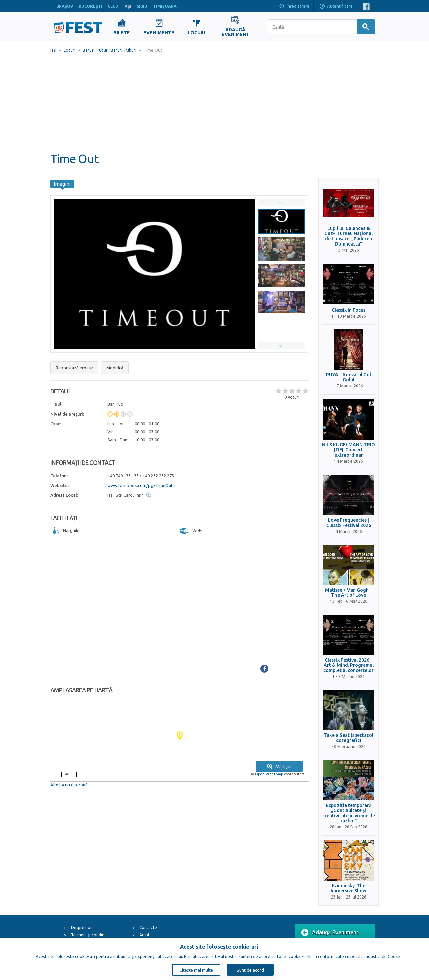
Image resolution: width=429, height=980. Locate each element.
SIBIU (142, 6)
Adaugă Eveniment (330, 933)
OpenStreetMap (269, 774)
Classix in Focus (349, 310)
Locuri (70, 50)
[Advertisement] (214, 102)
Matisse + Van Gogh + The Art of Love (349, 593)
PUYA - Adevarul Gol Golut (349, 377)
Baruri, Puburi (96, 50)
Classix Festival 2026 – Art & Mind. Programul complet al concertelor (349, 665)
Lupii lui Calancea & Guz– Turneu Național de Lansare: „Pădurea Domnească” (349, 236)
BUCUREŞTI (90, 6)
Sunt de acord (250, 970)
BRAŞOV (65, 6)
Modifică (115, 368)
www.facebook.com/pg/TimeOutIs (141, 485)
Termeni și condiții (88, 935)
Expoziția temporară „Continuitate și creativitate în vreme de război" (349, 813)
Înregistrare (294, 7)
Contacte (148, 928)
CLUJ (113, 6)
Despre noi (81, 928)
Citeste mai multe (196, 970)
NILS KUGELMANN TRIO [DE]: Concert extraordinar (349, 450)
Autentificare (336, 7)
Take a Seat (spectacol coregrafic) (349, 738)
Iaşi (53, 50)
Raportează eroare (74, 368)
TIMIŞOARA (165, 6)
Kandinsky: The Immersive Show (349, 888)
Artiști (145, 935)
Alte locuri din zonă (69, 785)
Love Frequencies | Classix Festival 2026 (349, 523)
